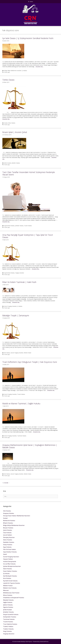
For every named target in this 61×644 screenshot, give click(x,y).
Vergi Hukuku (8, 631)
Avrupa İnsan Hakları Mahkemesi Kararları (17, 516)
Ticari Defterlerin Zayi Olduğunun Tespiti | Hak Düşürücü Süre (30, 362)
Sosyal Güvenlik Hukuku (11, 614)
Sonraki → (7, 483)
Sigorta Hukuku (8, 607)
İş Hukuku (24, 71)
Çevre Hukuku (8, 530)
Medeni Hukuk (27, 353)
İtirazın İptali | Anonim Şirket (15, 132)
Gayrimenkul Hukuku (9, 226)
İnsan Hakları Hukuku (10, 571)
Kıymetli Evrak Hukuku (10, 581)
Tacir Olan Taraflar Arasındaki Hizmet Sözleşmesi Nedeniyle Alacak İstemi (29, 173)
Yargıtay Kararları (20, 273)
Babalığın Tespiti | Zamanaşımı (16, 315)
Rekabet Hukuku (8, 600)
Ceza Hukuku (7, 533)
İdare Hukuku (8, 569)
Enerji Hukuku (8, 545)
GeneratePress (44, 641)
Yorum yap (7, 72)
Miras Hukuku (12, 123)
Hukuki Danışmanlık (10, 561)
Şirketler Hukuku (16, 163)
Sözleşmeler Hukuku (10, 617)
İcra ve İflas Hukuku (9, 564)
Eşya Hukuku (7, 547)
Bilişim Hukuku (8, 523)
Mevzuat (6, 590)
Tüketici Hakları (8, 626)
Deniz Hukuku (8, 540)
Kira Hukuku (7, 578)
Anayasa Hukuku (9, 513)
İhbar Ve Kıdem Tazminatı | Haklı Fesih (19, 282)
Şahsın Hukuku (8, 605)
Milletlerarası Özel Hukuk (11, 593)
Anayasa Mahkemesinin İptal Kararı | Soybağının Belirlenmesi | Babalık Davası (30, 446)
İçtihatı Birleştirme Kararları (12, 566)
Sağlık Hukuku (8, 602)
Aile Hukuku (7, 353)
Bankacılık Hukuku (9, 520)
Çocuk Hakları (8, 535)
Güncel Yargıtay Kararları (10, 306)
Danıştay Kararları (9, 537)
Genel (5, 554)
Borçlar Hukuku (8, 528)
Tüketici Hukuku (8, 629)
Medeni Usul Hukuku (10, 588)
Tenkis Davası (8, 80)
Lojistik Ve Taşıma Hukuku (12, 583)
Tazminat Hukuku (22, 436)
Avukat (6, 123)
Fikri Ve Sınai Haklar (9, 549)
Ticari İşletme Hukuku (10, 624)
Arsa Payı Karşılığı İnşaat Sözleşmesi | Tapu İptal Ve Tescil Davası (28, 236)
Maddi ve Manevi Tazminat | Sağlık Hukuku (21, 403)
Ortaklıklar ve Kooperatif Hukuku (14, 598)
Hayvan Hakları (8, 559)
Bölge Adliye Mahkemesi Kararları (13, 71)
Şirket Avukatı (8, 163)
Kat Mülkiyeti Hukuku (10, 576)
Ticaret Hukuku (28, 226)
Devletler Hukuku (9, 542)
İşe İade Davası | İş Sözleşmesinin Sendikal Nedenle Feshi (28, 38)
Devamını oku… (40, 67)
